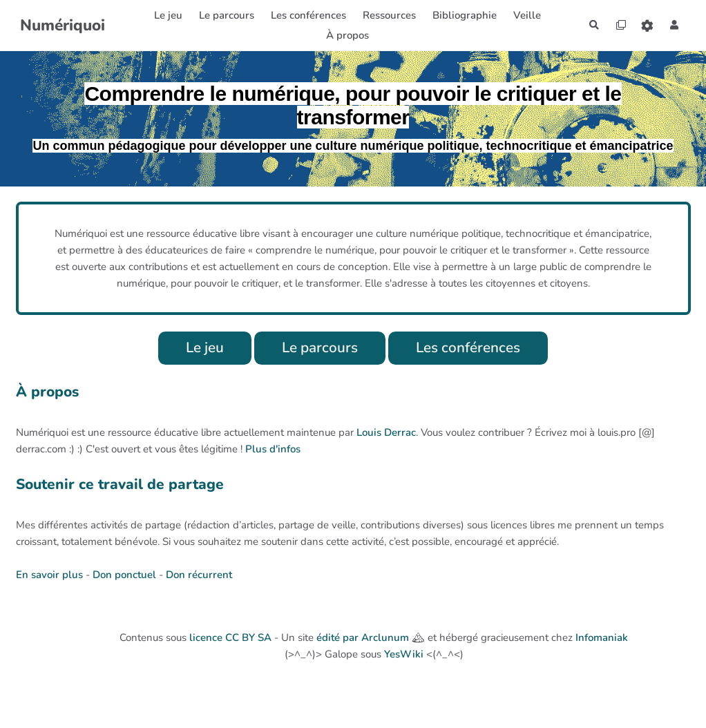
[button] (674, 25)
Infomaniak (602, 639)
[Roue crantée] (645, 25)
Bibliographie (460, 15)
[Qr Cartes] (616, 25)
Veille (522, 15)
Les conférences (474, 348)
